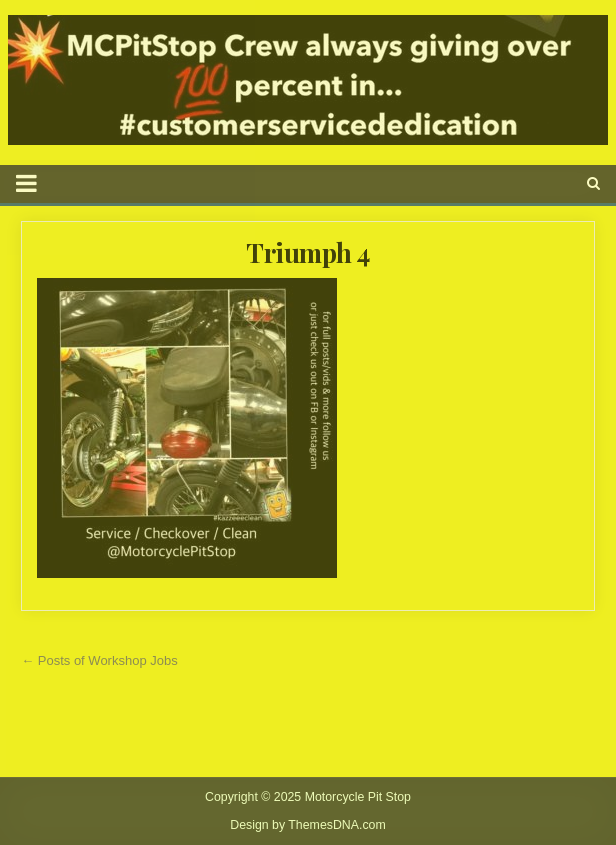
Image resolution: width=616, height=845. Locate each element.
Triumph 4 (308, 252)
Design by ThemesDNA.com (308, 825)
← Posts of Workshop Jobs (99, 660)
